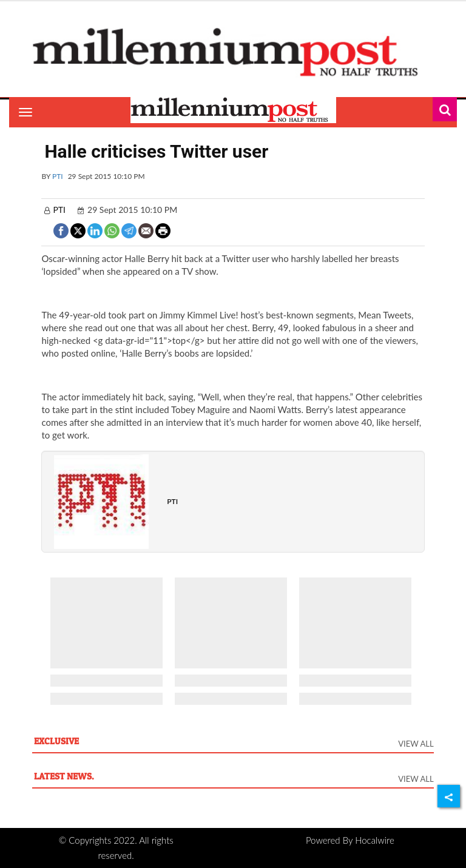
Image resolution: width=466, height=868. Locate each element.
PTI (58, 176)
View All (416, 744)
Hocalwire (375, 840)
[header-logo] (233, 52)
